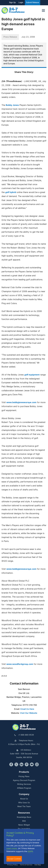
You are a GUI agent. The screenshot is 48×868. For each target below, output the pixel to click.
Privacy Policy (12, 865)
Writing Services (24, 784)
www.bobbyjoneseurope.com (21, 402)
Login (21, 3)
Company (24, 794)
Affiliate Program (24, 788)
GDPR (30, 851)
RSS (24, 821)
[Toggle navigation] (43, 10)
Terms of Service (26, 865)
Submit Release (33, 3)
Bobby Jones (12, 105)
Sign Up (12, 3)
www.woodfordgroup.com (20, 664)
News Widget (24, 825)
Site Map (38, 865)
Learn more (12, 848)
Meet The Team (24, 807)
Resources (24, 813)
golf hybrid (11, 192)
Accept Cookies (14, 859)
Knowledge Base (24, 817)
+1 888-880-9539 (26, 735)
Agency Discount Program (24, 780)
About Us (24, 799)
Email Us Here (27, 709)
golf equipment (32, 375)
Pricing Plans (24, 777)
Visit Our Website (29, 713)
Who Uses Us (24, 803)
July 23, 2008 (28, 37)
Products (24, 772)
